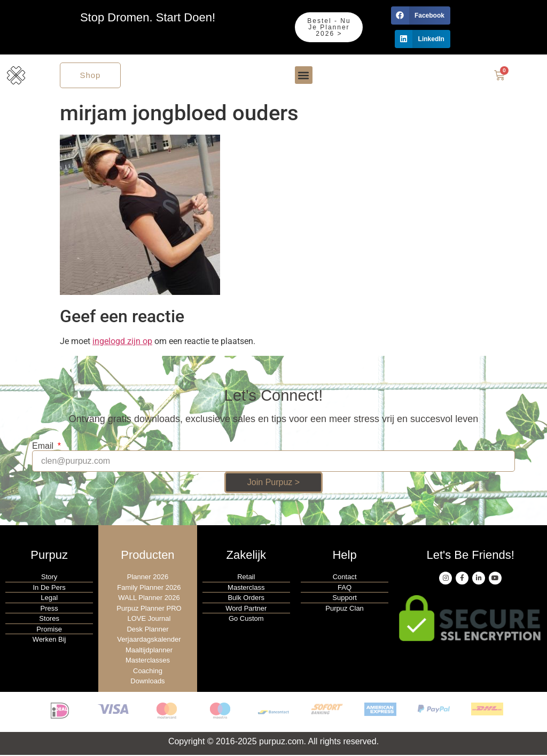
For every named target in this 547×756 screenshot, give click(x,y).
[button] (421, 15)
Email (44, 447)
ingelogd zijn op (122, 342)
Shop (90, 76)
